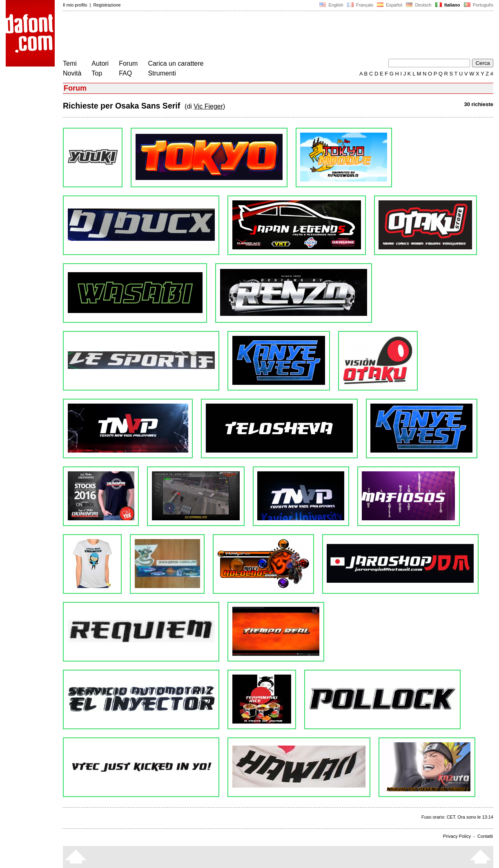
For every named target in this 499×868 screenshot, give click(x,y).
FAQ (125, 73)
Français (360, 5)
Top (97, 73)
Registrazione (107, 5)
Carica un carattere (176, 63)
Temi (70, 63)
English (331, 5)
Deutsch (419, 5)
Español (390, 5)
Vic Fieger (208, 106)
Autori (100, 63)
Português (478, 5)
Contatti (485, 836)
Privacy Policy (457, 836)
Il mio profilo (75, 5)
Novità (72, 73)
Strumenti (162, 73)
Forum (128, 63)
